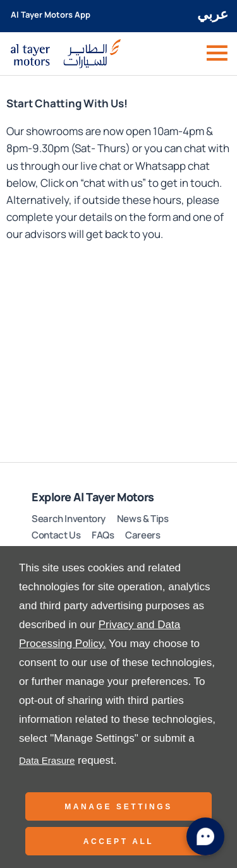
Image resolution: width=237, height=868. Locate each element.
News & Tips (143, 519)
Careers (143, 535)
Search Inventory (69, 519)
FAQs (103, 535)
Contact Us (56, 535)
